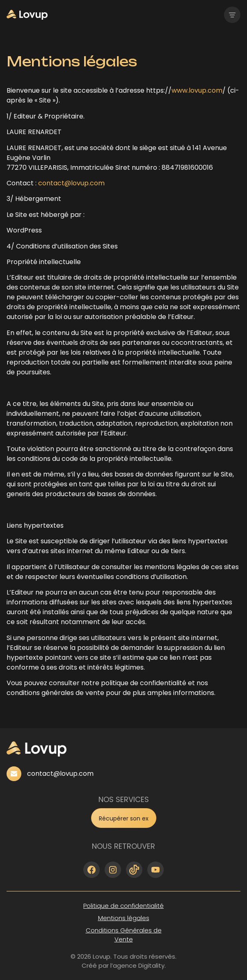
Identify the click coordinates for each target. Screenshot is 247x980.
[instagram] (113, 870)
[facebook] (91, 870)
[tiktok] (134, 870)
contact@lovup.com (71, 183)
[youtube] (156, 870)
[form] (124, 818)
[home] (27, 15)
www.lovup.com (197, 90)
